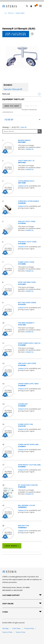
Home (10, 13)
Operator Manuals (13, 89)
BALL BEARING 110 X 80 (26, 506)
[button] (28, 9)
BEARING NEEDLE (24, 141)
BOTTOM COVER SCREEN (27, 304)
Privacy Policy (29, 628)
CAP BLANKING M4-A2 (26, 182)
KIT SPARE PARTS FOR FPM (28, 486)
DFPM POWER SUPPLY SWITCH (29, 344)
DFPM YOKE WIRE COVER (27, 283)
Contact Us (29, 149)
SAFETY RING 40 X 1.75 (26, 162)
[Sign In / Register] (31, 6)
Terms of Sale (7, 632)
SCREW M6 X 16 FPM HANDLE (29, 202)
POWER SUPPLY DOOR (26, 263)
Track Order (16, 628)
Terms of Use (20, 632)
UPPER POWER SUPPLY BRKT (28, 385)
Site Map (5, 628)
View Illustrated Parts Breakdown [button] (16, 34)
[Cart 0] (35, 6)
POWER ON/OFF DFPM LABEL (28, 445)
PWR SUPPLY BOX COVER (27, 364)
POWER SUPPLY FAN (25, 425)
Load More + (12, 546)
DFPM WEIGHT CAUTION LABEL (30, 466)
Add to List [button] (31, 106)
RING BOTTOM (24, 527)
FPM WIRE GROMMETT (26, 324)
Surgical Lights (20, 13)
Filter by (9, 120)
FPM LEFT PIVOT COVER (27, 222)
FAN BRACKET (23, 405)
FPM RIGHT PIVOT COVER (27, 243)
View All (24, 127)
